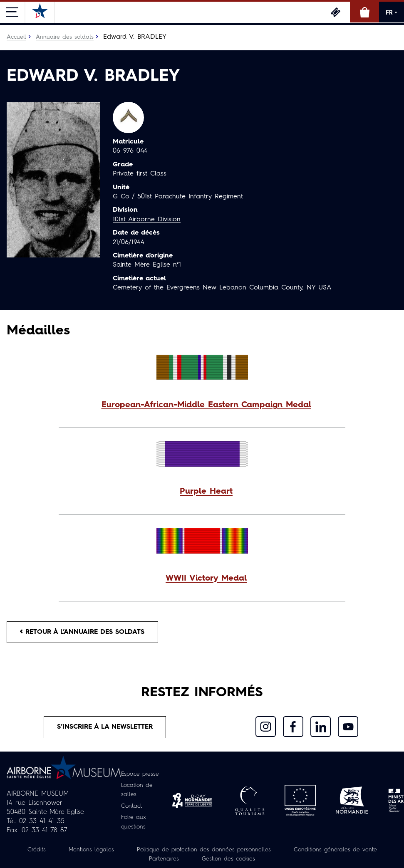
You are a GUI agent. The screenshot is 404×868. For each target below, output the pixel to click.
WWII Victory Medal (206, 579)
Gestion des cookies (228, 859)
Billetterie (335, 12)
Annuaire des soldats (65, 37)
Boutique (364, 12)
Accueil (16, 37)
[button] (202, 405)
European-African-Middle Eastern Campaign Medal (206, 405)
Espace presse (140, 775)
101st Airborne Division (147, 220)
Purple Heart (206, 492)
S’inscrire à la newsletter (105, 727)
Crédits (36, 850)
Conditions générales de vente (335, 850)
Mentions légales (91, 850)
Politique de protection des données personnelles (204, 850)
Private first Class (140, 174)
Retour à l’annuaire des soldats (84, 632)
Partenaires (164, 859)
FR (392, 12)
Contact (131, 806)
